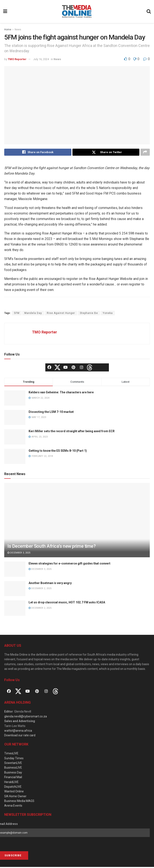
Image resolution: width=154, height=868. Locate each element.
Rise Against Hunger (61, 314)
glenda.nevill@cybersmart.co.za (26, 717)
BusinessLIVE (13, 769)
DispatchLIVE (13, 788)
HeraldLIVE (11, 783)
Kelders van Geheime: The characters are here (61, 393)
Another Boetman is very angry (50, 584)
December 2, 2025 (40, 589)
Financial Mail (13, 778)
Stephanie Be (89, 314)
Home (8, 30)
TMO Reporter (17, 59)
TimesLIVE (11, 754)
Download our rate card (20, 736)
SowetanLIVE (13, 764)
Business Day (13, 773)
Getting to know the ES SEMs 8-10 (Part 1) (58, 452)
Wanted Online (14, 792)
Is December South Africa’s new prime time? (52, 547)
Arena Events (13, 807)
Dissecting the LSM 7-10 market (51, 413)
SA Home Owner (15, 797)
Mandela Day (33, 314)
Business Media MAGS (19, 802)
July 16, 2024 (41, 59)
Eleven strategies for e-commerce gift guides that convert (69, 565)
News (18, 30)
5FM (17, 314)
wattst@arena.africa (18, 732)
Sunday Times (14, 759)
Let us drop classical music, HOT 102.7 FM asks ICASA (67, 603)
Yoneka (108, 314)
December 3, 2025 (19, 554)
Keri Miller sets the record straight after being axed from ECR (72, 432)
